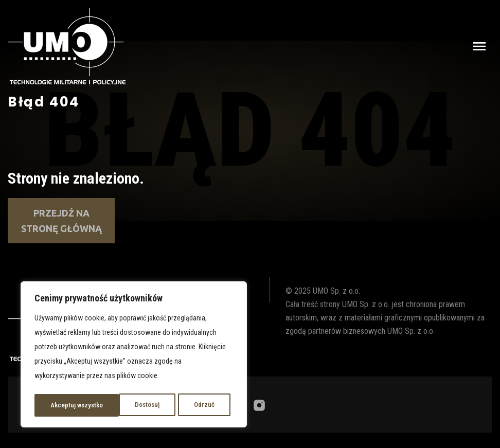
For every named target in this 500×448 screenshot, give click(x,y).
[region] (134, 356)
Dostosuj (62, 405)
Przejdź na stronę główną (61, 221)
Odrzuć (119, 405)
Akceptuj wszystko (191, 405)
